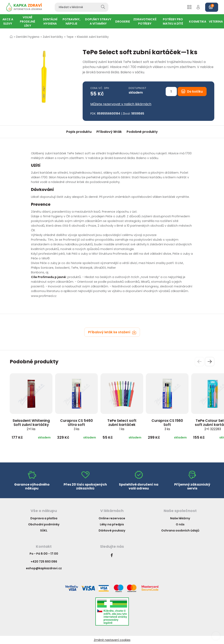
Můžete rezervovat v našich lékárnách (121, 104)
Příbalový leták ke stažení (112, 332)
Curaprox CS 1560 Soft (167, 425)
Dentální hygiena (28, 37)
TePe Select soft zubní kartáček (122, 425)
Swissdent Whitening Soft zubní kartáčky (31, 425)
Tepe (70, 37)
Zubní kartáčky (53, 37)
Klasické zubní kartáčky (93, 37)
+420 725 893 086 (44, 562)
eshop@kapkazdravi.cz (44, 568)
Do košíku (192, 91)
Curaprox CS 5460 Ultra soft (76, 425)
